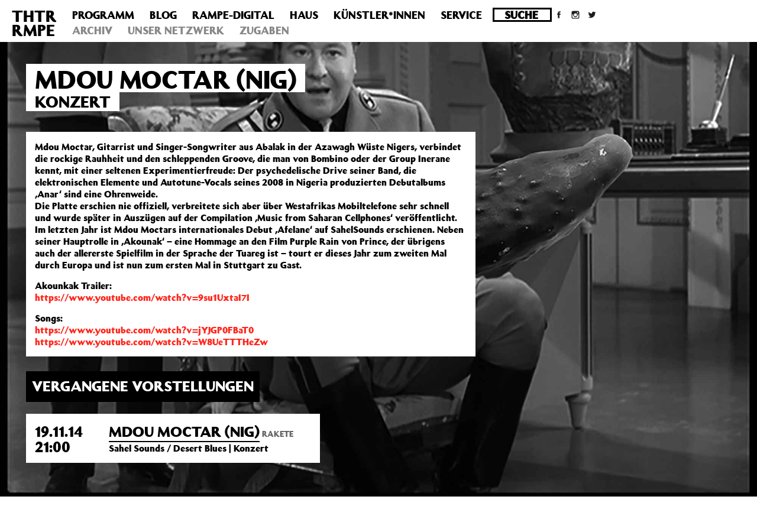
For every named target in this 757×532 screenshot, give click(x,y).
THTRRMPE (34, 23)
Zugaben (264, 30)
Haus (304, 15)
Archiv (92, 30)
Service (461, 15)
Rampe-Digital (233, 15)
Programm (103, 15)
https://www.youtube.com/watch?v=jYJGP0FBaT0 (144, 330)
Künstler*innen (379, 15)
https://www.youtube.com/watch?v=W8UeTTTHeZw (151, 342)
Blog (163, 15)
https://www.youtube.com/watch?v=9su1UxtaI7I (142, 297)
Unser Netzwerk (176, 30)
